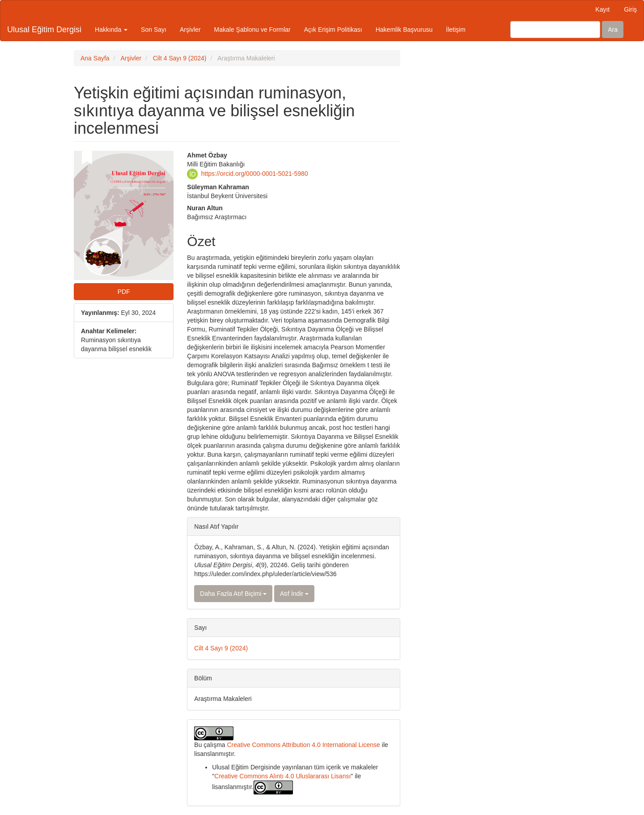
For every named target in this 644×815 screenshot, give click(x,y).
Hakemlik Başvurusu (404, 30)
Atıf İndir (294, 594)
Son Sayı (154, 30)
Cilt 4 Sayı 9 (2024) (180, 58)
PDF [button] (124, 292)
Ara (613, 30)
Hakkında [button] (111, 30)
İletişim (456, 30)
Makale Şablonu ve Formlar (252, 30)
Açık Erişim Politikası (333, 30)
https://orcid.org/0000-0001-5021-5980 (255, 173)
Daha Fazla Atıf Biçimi (233, 594)
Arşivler (190, 30)
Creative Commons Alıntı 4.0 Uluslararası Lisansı (282, 776)
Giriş (630, 9)
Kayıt (602, 9)
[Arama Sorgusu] (555, 30)
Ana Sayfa (95, 58)
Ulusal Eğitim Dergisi (44, 30)
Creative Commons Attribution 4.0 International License (303, 745)
